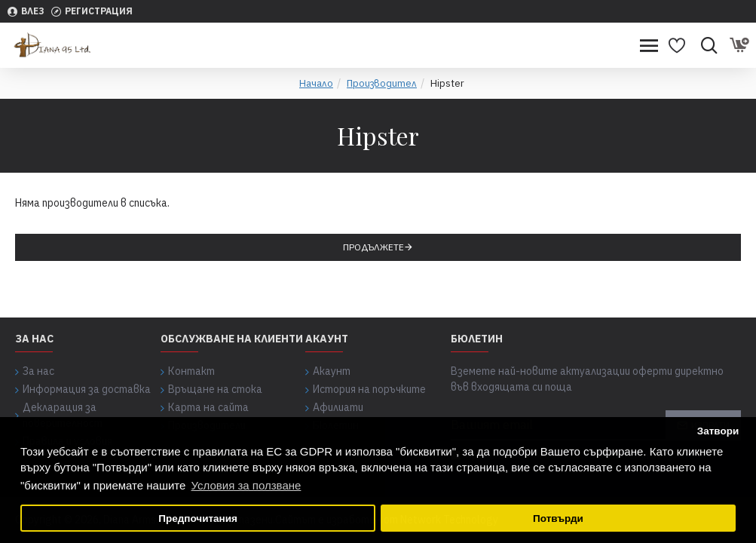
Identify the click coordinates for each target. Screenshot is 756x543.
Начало (316, 83)
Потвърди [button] (558, 518)
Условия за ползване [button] (246, 485)
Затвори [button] (718, 431)
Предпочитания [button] (198, 518)
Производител (382, 83)
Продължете (373, 247)
